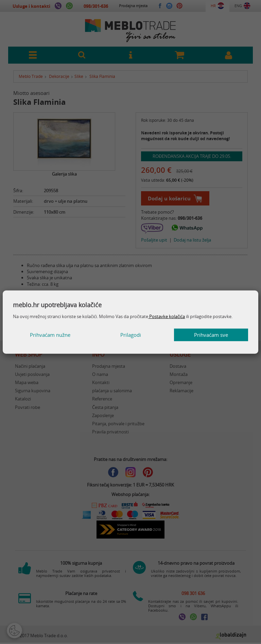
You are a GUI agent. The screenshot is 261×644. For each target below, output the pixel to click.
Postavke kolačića (167, 316)
